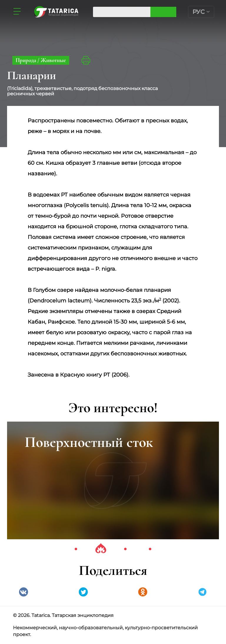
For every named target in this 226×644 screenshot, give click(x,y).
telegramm (202, 592)
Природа (26, 60)
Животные (53, 60)
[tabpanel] (113, 480)
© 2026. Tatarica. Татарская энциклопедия (63, 615)
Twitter (83, 592)
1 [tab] (76, 549)
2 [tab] (101, 549)
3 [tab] (125, 549)
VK (24, 592)
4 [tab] (150, 549)
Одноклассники (143, 592)
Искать (168, 12)
